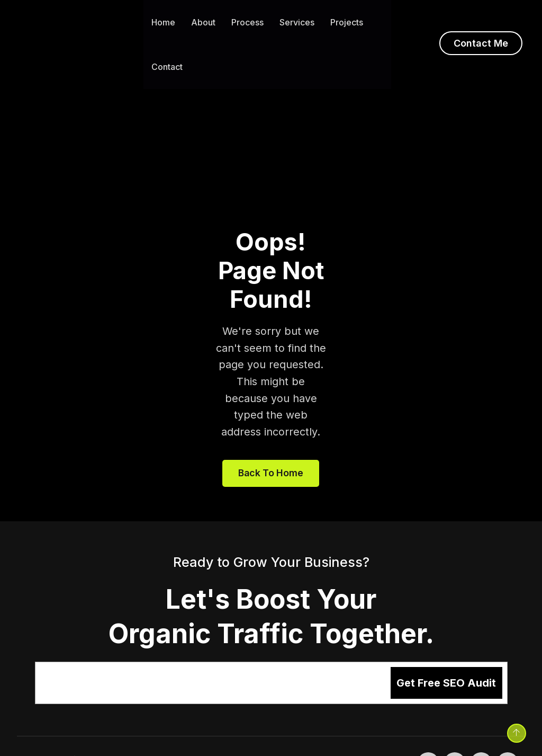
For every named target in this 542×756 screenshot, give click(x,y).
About (203, 22)
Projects (347, 22)
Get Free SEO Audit (446, 650)
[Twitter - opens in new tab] (455, 730)
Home (163, 22)
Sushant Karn (136, 726)
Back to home (271, 439)
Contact (167, 67)
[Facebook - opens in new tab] (428, 730)
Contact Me (481, 43)
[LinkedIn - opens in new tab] (481, 730)
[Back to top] (514, 731)
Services (297, 22)
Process (247, 22)
